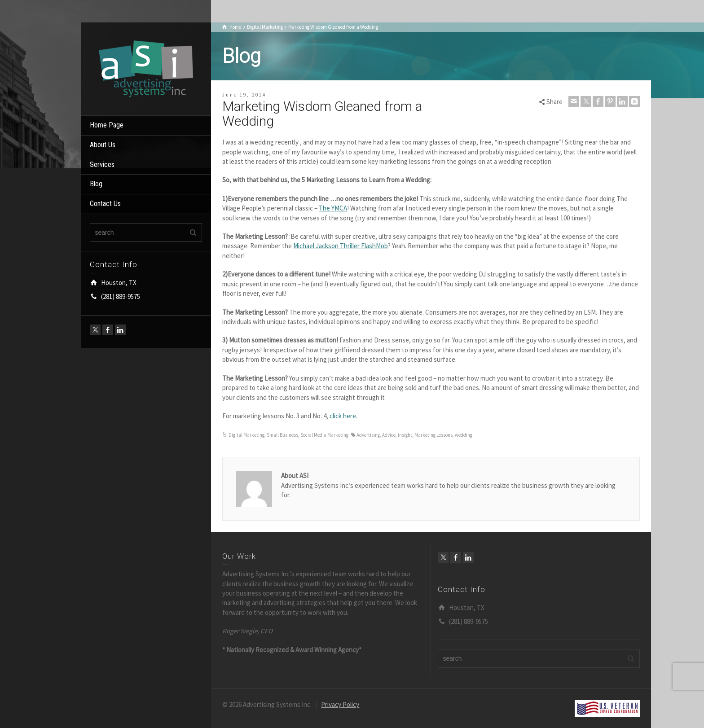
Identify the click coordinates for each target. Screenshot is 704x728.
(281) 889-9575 (121, 296)
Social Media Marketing (324, 435)
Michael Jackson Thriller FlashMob (341, 246)
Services (102, 164)
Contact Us (105, 204)
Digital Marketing (246, 435)
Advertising (368, 435)
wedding (464, 435)
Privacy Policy (340, 704)
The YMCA (333, 208)
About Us (103, 145)
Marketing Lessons (433, 435)
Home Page (107, 125)
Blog (96, 184)
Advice (389, 435)
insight (405, 435)
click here (343, 416)
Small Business (282, 435)
